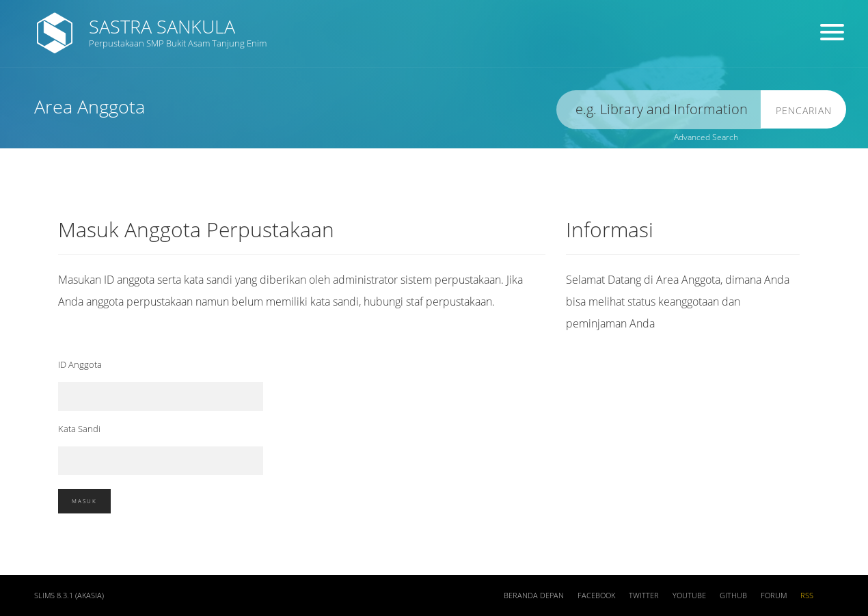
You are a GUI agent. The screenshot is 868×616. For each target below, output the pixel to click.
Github (733, 595)
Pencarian (804, 110)
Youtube (689, 595)
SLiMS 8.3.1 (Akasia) (69, 595)
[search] (659, 110)
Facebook (596, 595)
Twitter (644, 595)
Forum (774, 595)
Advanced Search (706, 137)
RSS (807, 595)
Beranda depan (534, 595)
